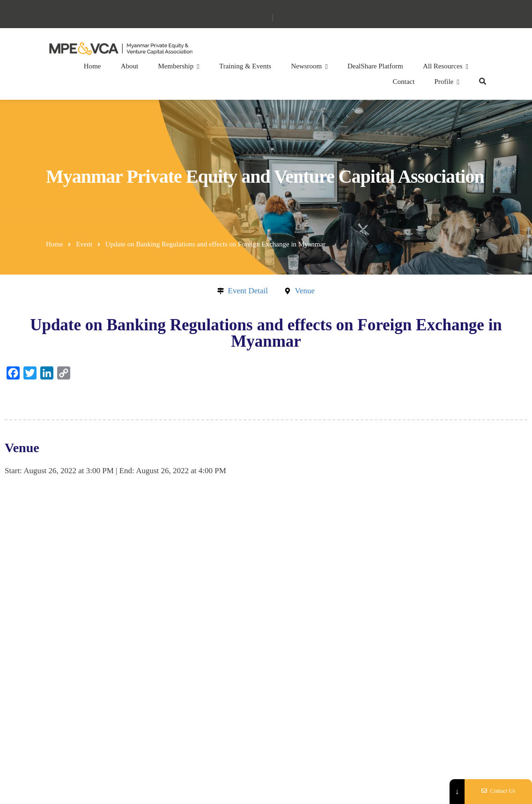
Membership (176, 66)
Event (84, 244)
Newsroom (306, 66)
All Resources (443, 66)
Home (92, 66)
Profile (444, 82)
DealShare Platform (375, 66)
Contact (404, 82)
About (130, 66)
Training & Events (245, 66)
